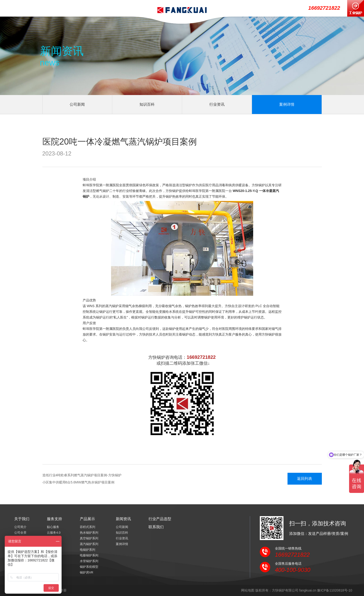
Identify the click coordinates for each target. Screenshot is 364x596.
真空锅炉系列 (89, 538)
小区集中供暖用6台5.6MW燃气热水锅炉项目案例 (78, 482)
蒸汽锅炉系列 (89, 544)
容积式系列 (88, 527)
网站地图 (248, 590)
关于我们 (22, 519)
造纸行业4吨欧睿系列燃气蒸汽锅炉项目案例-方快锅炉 (82, 475)
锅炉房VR (87, 572)
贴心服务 (53, 527)
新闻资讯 (123, 519)
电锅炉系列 (88, 550)
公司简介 (20, 527)
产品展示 (87, 519)
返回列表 (305, 479)
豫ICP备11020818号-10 (335, 590)
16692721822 (324, 8)
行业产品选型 (160, 519)
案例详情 (287, 104)
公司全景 (20, 533)
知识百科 (147, 104)
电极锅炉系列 (89, 555)
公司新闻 (77, 104)
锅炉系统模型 (89, 567)
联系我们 (156, 527)
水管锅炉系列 (89, 561)
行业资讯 (217, 104)
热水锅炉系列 (89, 533)
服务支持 (54, 519)
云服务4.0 (54, 533)
